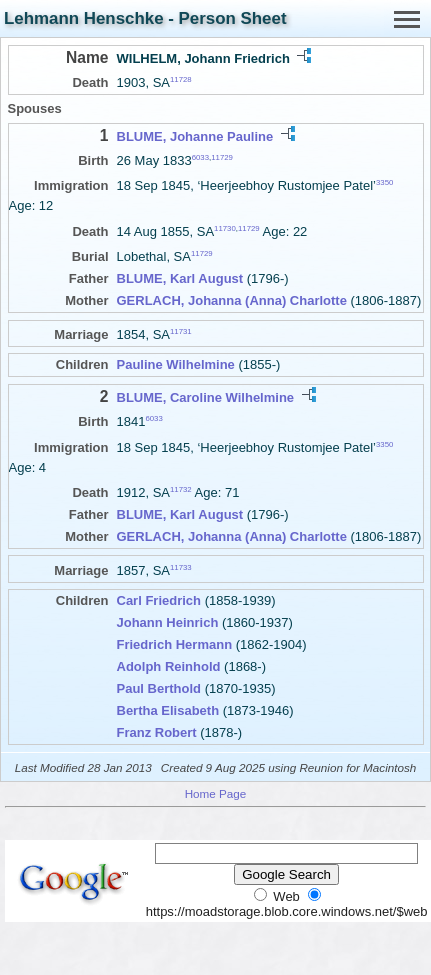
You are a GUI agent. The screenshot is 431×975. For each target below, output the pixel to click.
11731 (181, 331)
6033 (200, 157)
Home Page (216, 793)
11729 (222, 157)
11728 (181, 79)
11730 (225, 227)
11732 (181, 489)
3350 (384, 182)
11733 (181, 566)
